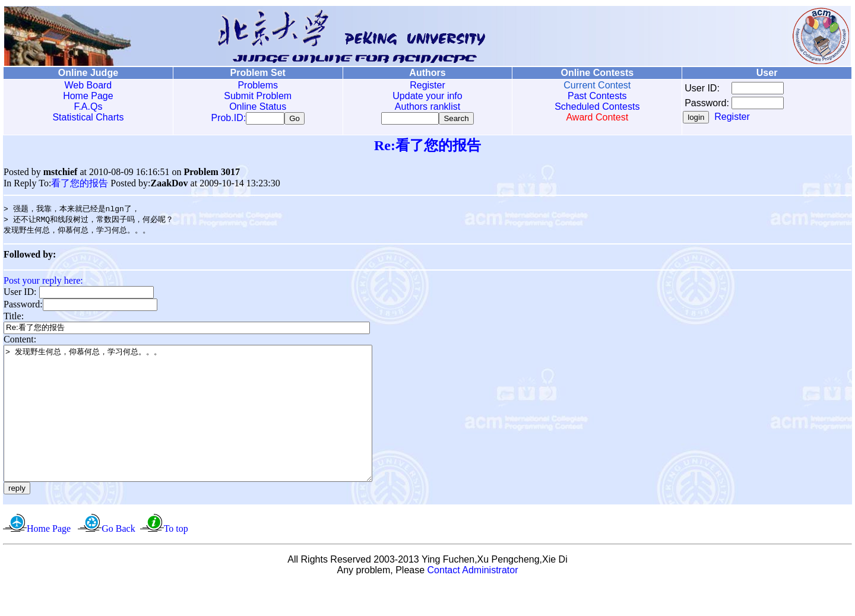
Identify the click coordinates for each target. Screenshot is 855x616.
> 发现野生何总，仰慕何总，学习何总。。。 (210, 431)
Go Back (118, 559)
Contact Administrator (473, 601)
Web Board (88, 85)
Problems (258, 85)
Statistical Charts (88, 117)
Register (427, 85)
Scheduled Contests (597, 107)
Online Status (258, 107)
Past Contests (597, 96)
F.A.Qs (88, 107)
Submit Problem (258, 96)
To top (176, 559)
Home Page (88, 96)
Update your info (427, 96)
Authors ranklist (427, 107)
